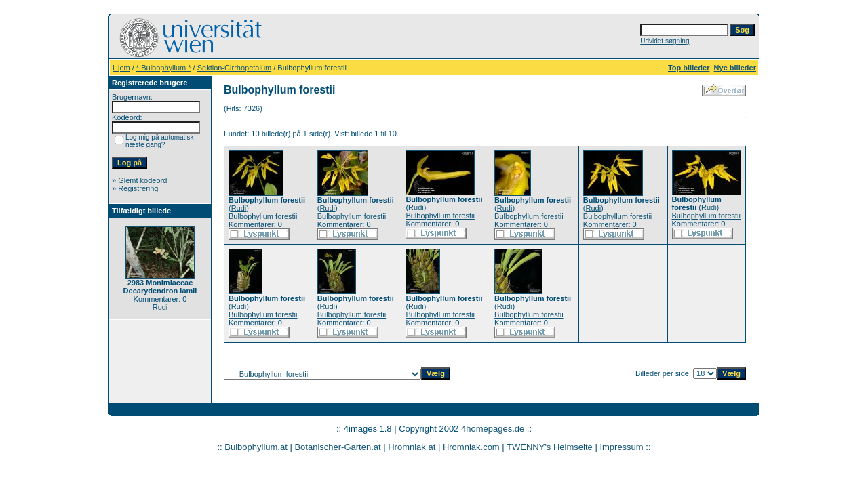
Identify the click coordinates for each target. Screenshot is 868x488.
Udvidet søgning (665, 41)
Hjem (121, 68)
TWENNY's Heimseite (550, 447)
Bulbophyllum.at (256, 447)
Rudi (239, 208)
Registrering (138, 188)
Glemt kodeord (142, 180)
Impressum (621, 447)
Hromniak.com (471, 447)
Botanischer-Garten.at (337, 447)
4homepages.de (493, 429)
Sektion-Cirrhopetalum (234, 68)
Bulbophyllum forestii (263, 216)
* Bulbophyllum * (164, 68)
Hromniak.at (412, 447)
